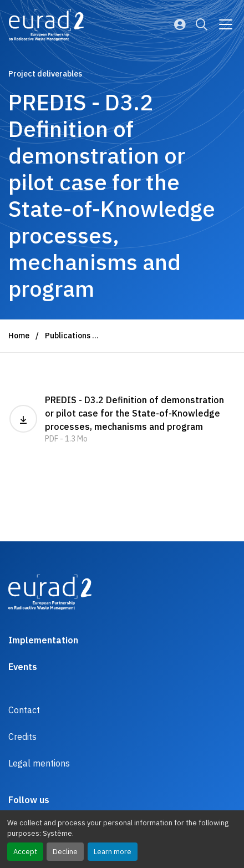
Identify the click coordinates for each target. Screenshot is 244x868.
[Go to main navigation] (226, 24)
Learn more (113, 852)
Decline (65, 852)
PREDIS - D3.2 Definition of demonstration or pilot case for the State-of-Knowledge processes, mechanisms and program (122, 420)
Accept (25, 852)
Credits (22, 737)
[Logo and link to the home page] (46, 25)
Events (23, 667)
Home (19, 336)
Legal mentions (39, 763)
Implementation (43, 640)
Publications (68, 336)
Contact (24, 710)
